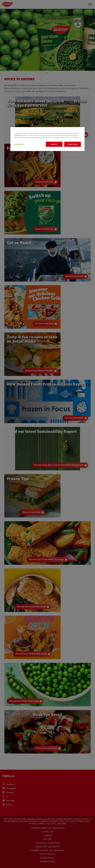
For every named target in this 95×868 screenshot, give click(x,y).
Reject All (54, 144)
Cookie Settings (19, 144)
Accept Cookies (73, 144)
